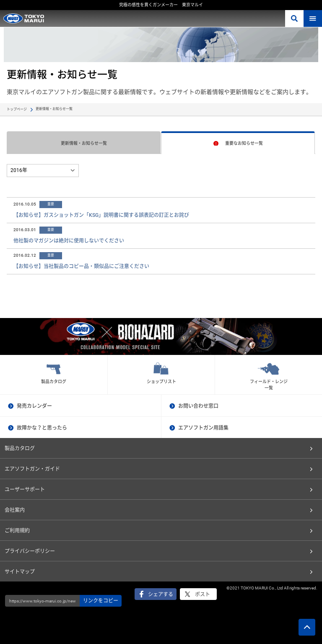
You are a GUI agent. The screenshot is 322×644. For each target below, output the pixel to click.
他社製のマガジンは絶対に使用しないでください (69, 241)
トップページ (17, 109)
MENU (313, 18)
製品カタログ (20, 448)
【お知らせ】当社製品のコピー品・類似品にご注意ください (81, 266)
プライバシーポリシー (30, 551)
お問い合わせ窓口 (198, 406)
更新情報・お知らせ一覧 (84, 143)
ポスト (203, 594)
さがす (294, 18)
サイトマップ (20, 572)
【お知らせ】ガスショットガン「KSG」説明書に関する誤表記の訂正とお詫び (101, 215)
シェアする (161, 594)
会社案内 (15, 510)
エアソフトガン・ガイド (32, 469)
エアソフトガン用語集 (203, 428)
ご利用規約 (17, 531)
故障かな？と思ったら (42, 428)
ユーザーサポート (25, 490)
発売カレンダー (34, 406)
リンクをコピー (101, 601)
